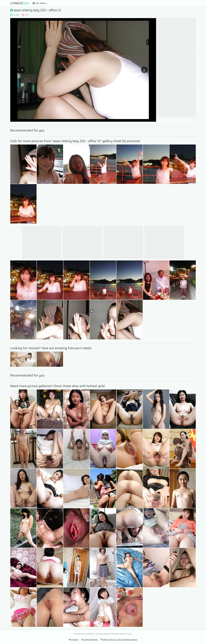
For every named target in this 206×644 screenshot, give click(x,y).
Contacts (74, 640)
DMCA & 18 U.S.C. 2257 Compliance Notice (119, 640)
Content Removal (89, 640)
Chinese (20, 3)
